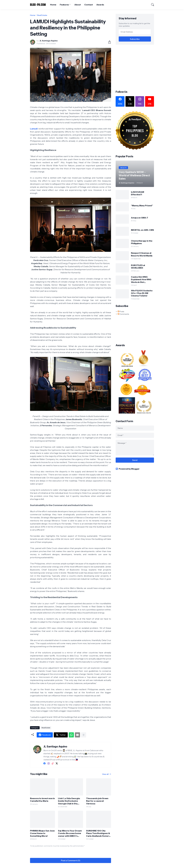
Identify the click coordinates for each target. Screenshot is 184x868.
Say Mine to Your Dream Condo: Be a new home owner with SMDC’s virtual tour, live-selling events (70, 833)
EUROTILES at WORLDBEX (138, 266)
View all (105, 774)
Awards (100, 5)
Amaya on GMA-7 (139, 218)
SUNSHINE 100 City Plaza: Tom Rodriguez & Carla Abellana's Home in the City (98, 833)
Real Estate (42, 15)
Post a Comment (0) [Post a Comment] (71, 860)
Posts (121, 311)
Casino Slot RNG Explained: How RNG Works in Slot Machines (141, 279)
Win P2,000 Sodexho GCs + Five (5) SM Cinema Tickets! (142, 293)
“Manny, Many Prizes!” (142, 205)
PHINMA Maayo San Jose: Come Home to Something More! (42, 833)
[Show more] (84, 735)
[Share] (108, 42)
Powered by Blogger (128, 469)
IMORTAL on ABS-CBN (142, 230)
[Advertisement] (137, 67)
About (78, 5)
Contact (89, 5)
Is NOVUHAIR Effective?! (138, 193)
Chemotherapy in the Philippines (142, 242)
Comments (123, 314)
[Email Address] (135, 32)
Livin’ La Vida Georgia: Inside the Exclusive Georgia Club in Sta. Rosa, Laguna (69, 801)
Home (53, 5)
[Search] (151, 5)
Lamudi (34, 129)
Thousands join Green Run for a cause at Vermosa (97, 801)
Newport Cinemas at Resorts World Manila (142, 254)
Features (64, 5)
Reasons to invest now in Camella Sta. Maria (42, 800)
